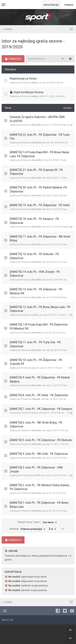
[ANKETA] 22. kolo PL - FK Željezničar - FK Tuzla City (40, 137)
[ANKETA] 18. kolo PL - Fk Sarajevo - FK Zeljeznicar (34, 221)
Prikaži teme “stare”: (38, 522)
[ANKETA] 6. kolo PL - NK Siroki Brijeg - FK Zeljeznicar (36, 425)
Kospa (35, 413)
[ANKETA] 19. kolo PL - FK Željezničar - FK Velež (40, 205)
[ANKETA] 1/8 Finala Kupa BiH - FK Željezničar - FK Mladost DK (39, 327)
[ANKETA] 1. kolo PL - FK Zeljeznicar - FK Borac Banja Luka (39, 505)
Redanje (28, 529)
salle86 (35, 315)
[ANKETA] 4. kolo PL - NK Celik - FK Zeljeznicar (39, 454)
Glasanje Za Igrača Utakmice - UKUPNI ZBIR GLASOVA (37, 119)
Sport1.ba (7, 620)
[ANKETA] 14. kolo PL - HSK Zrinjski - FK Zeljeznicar (35, 274)
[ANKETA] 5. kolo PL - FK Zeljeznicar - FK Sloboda (41, 440)
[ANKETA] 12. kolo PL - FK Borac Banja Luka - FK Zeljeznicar (40, 309)
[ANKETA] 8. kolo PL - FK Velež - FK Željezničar (39, 395)
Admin (35, 83)
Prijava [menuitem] (69, 5)
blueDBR (36, 475)
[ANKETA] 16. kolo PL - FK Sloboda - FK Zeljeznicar (34, 256)
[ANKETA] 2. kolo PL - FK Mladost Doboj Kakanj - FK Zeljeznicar (40, 487)
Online (13, 551)
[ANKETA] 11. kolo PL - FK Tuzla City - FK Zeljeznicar (35, 344)
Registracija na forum (23, 79)
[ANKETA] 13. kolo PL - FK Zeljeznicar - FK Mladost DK (36, 291)
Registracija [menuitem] (51, 5)
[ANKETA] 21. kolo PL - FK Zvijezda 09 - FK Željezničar (36, 172)
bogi (34, 368)
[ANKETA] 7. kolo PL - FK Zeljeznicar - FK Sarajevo (41, 409)
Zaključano (13, 59)
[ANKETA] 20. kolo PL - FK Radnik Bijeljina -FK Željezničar (38, 189)
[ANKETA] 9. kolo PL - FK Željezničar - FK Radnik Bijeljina (40, 379)
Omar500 (36, 125)
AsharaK (36, 399)
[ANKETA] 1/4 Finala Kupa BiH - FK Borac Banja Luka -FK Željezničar (39, 154)
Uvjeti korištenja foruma (28, 92)
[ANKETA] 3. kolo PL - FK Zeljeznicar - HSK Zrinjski (36, 469)
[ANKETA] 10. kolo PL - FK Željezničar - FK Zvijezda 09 (36, 362)
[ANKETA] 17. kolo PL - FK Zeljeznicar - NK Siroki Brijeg (40, 239)
